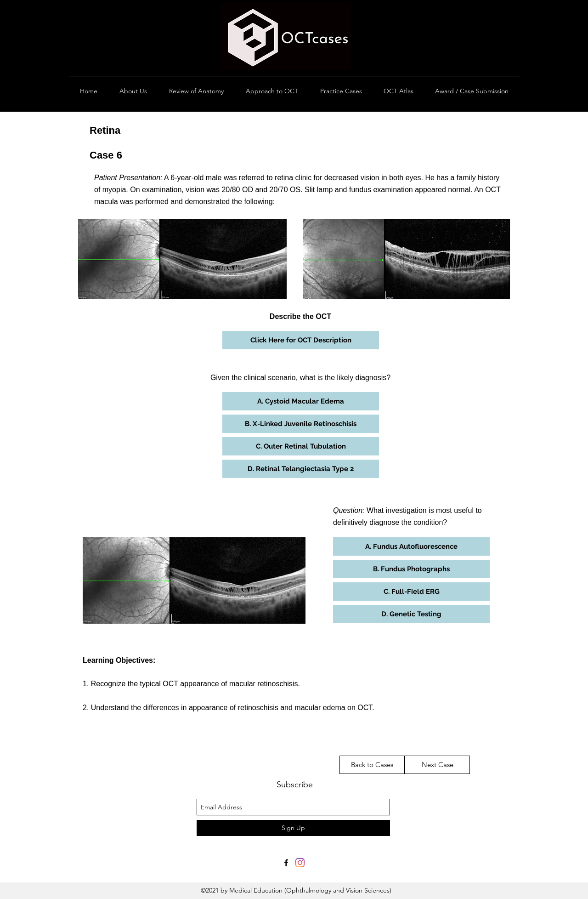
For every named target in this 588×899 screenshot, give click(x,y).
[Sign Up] (293, 828)
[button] (301, 340)
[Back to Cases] (372, 765)
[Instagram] (300, 863)
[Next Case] (437, 765)
